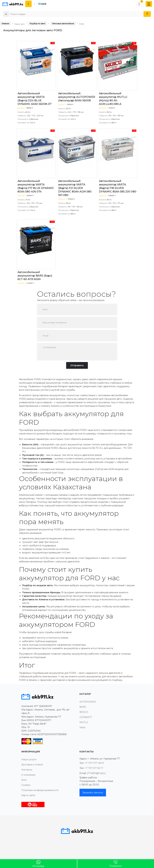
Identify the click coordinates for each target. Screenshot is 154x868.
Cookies (26, 785)
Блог (24, 780)
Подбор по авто (37, 24)
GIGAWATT (86, 717)
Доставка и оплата (32, 765)
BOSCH (84, 712)
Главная (5, 24)
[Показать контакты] (28, 4)
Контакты (27, 770)
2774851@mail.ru (96, 773)
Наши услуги (29, 759)
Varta (82, 727)
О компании (28, 775)
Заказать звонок (93, 793)
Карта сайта (28, 795)
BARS (83, 707)
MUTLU (84, 722)
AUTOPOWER (88, 702)
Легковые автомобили (63, 24)
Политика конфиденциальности (40, 790)
